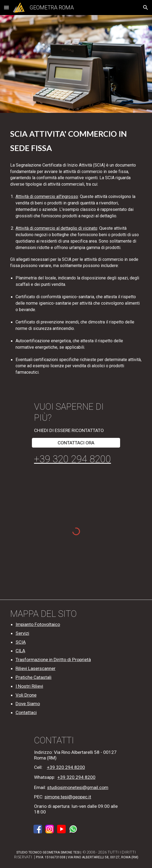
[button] (6, 7)
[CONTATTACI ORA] (76, 443)
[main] (76, 140)
